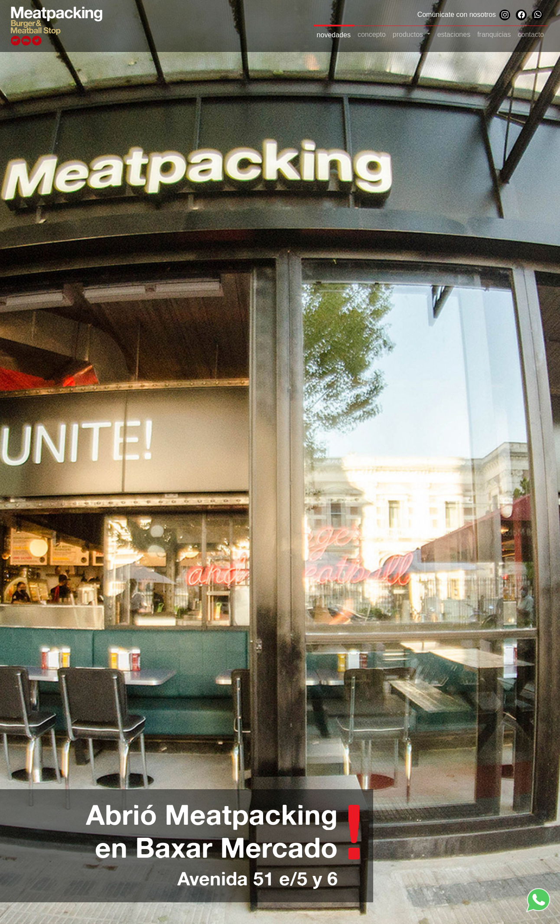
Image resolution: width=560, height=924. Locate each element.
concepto (372, 34)
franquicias (494, 34)
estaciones (454, 34)
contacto (531, 34)
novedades (334, 35)
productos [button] (409, 34)
